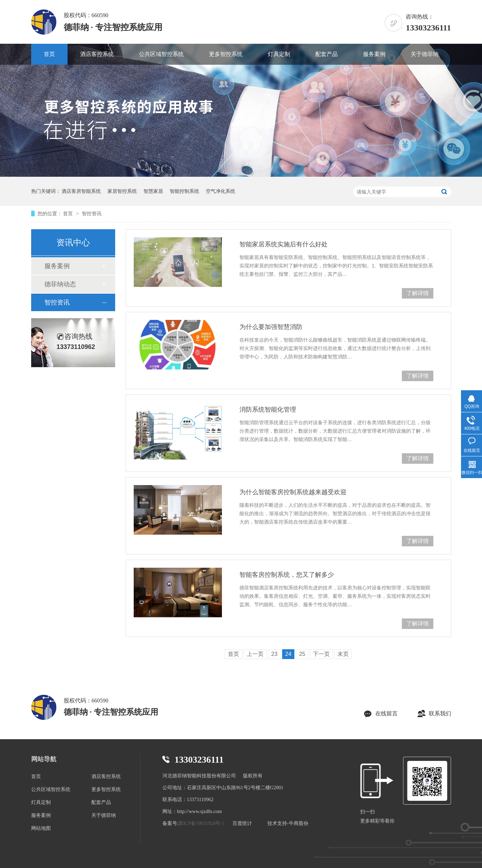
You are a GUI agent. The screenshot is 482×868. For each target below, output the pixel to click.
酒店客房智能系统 (81, 191)
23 (274, 654)
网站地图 (41, 828)
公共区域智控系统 (161, 54)
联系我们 (440, 713)
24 (288, 654)
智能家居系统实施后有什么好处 (284, 244)
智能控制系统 (184, 191)
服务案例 (374, 54)
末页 (343, 654)
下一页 (321, 654)
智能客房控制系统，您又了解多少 (287, 575)
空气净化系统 (221, 191)
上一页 (255, 654)
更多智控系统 (226, 54)
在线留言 (386, 713)
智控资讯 (92, 213)
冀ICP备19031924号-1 (201, 823)
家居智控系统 (122, 191)
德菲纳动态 (60, 284)
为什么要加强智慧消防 (271, 327)
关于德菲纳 (425, 54)
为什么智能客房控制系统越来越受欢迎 (293, 492)
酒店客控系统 (97, 54)
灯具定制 (279, 54)
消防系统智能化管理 (268, 409)
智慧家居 (153, 191)
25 (302, 654)
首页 (49, 54)
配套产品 (327, 54)
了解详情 (418, 293)
